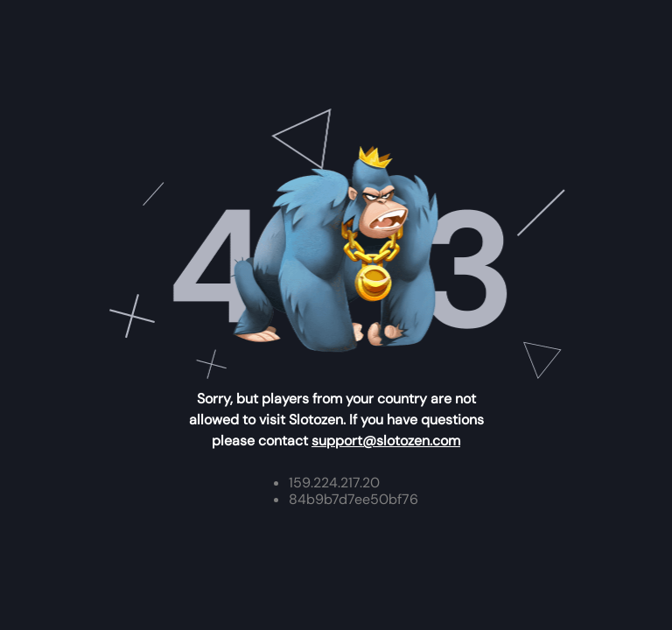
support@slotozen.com (386, 441)
